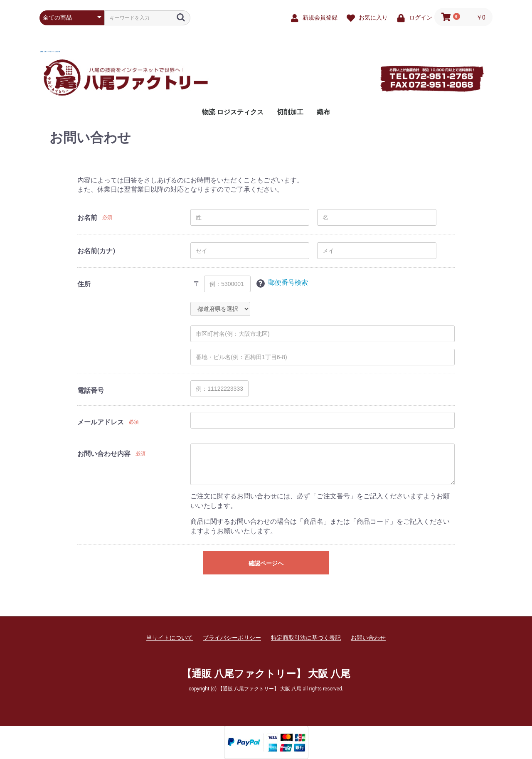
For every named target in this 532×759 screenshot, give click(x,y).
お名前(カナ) (96, 251)
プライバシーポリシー (232, 638)
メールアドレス (101, 422)
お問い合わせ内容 (104, 454)
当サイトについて (170, 638)
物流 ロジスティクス (233, 112)
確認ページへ (266, 563)
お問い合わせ (368, 638)
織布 (323, 112)
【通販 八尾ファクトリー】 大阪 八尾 (50, 52)
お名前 (87, 218)
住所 (84, 284)
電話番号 (91, 391)
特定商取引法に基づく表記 (306, 638)
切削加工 (290, 112)
